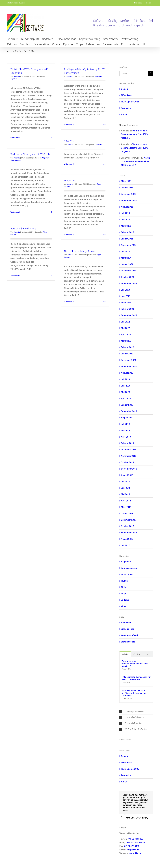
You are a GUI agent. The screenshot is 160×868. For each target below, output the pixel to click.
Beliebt (125, 654)
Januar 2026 (127, 188)
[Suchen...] (134, 73)
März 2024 (126, 258)
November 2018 (129, 456)
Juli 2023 (125, 290)
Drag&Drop (70, 180)
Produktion (126, 108)
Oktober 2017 (127, 526)
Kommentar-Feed (129, 635)
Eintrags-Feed (128, 629)
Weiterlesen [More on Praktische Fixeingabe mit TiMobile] (15, 212)
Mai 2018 (125, 494)
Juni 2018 (126, 488)
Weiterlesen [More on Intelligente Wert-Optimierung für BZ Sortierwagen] (68, 125)
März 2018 (126, 507)
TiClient (125, 581)
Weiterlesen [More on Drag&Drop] (68, 235)
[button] (144, 44)
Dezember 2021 (129, 360)
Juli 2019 (125, 424)
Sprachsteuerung (129, 568)
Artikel (124, 114)
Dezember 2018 (129, 450)
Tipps (12, 160)
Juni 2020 (126, 386)
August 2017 (127, 539)
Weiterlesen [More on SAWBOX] (68, 164)
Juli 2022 (125, 322)
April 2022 (126, 335)
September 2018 (129, 469)
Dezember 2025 (129, 194)
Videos (124, 606)
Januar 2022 (127, 354)
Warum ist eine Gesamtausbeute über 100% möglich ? (134, 134)
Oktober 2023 (127, 277)
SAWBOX (69, 141)
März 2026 (126, 181)
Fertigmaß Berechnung (23, 228)
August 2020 (127, 373)
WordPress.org (128, 642)
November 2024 (129, 245)
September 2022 (129, 315)
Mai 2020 (125, 392)
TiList (124, 587)
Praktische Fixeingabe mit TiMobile (30, 154)
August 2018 (127, 475)
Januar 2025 (127, 239)
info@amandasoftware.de (16, 3)
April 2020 (126, 399)
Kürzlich (136, 654)
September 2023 (129, 283)
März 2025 (126, 226)
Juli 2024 (125, 252)
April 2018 (126, 501)
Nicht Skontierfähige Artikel (80, 251)
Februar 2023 (127, 309)
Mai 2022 (125, 328)
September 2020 (129, 366)
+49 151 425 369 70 (136, 843)
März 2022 (126, 341)
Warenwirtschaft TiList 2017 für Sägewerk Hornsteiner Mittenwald (135, 693)
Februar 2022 (127, 347)
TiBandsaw (126, 95)
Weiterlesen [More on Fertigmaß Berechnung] (15, 276)
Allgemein (14, 79)
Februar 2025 (127, 232)
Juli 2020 (125, 379)
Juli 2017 (125, 545)
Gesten (124, 89)
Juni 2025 (126, 220)
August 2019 (127, 418)
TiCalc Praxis (127, 574)
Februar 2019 (127, 443)
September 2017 (129, 533)
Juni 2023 (126, 296)
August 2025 (127, 207)
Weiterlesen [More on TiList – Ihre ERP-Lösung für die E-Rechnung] (15, 138)
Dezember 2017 (129, 520)
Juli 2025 (125, 213)
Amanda (17, 77)
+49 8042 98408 (135, 839)
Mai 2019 (125, 430)
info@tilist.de (133, 850)
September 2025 (129, 200)
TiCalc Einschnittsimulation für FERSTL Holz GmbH (136, 678)
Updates (18, 160)
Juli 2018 (125, 482)
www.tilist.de (135, 853)
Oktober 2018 (127, 462)
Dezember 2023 (129, 271)
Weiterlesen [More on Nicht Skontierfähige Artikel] (68, 302)
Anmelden (126, 623)
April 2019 (126, 437)
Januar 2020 (127, 405)
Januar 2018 (127, 513)
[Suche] (150, 73)
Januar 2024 (127, 264)
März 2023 (126, 303)
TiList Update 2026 (130, 102)
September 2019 (129, 411)
